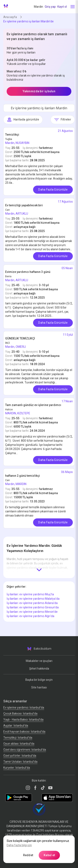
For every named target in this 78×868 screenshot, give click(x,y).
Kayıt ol (62, 7)
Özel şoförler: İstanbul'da (20, 756)
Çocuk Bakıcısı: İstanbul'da (20, 714)
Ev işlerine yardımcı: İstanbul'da (24, 708)
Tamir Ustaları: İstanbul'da (20, 762)
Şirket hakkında (39, 669)
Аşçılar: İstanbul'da (16, 726)
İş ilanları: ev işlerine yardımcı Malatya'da (33, 599)
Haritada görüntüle (23, 120)
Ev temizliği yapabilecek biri (24, 205)
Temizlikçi (12, 135)
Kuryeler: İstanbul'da (17, 768)
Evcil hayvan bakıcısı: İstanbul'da (24, 732)
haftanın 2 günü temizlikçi (23, 476)
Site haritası (39, 687)
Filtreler (63, 120)
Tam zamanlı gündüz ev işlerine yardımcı (33, 405)
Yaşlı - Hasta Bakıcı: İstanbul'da (23, 720)
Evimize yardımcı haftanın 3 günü (28, 272)
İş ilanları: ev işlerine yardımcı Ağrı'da (30, 616)
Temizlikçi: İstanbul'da (18, 738)
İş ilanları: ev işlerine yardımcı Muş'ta (30, 594)
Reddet (28, 855)
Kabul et (49, 855)
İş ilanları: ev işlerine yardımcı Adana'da (32, 603)
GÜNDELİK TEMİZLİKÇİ (20, 338)
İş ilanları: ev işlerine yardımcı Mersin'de (32, 612)
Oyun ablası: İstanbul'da (19, 744)
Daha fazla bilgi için (19, 845)
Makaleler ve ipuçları (39, 661)
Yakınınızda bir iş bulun (39, 91)
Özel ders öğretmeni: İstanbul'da (25, 750)
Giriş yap (50, 7)
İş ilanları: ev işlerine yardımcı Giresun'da (33, 607)
